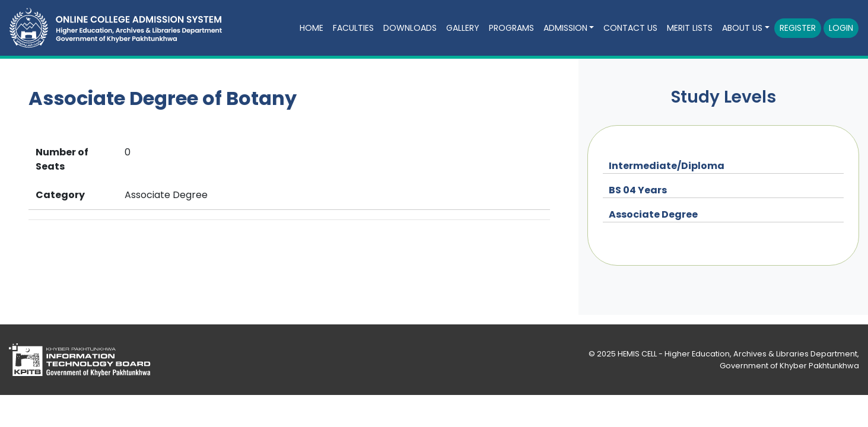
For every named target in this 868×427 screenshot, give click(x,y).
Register (798, 28)
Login (841, 28)
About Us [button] (742, 28)
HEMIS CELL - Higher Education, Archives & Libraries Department (737, 354)
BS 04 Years (638, 190)
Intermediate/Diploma (667, 166)
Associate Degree (653, 214)
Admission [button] (565, 28)
